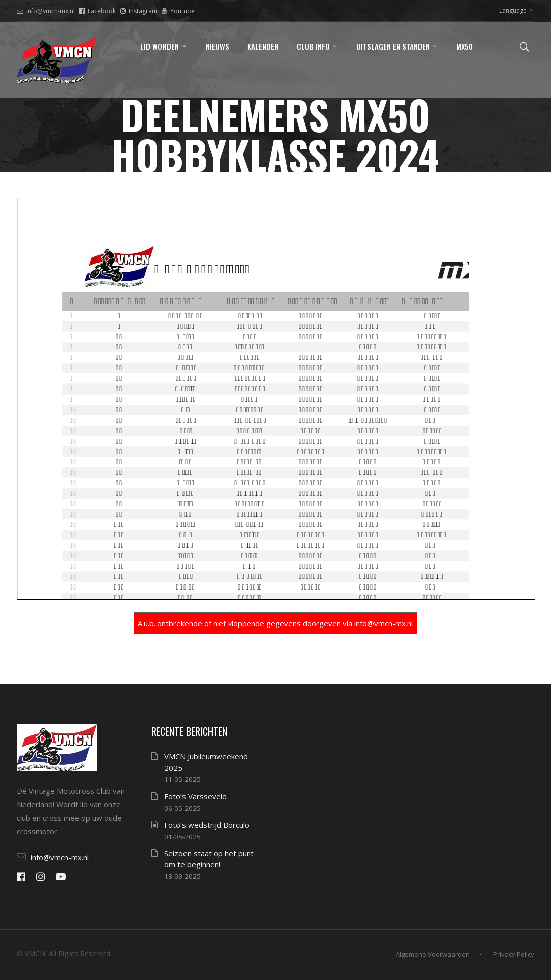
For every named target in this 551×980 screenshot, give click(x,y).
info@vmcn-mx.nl (46, 11)
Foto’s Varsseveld (196, 796)
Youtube (178, 11)
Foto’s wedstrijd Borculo (207, 825)
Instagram (139, 11)
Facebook (98, 11)
